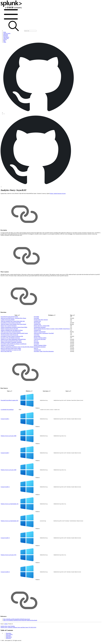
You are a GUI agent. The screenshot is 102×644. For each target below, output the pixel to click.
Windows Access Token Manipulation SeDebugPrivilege (13, 350)
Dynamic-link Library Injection (41, 330)
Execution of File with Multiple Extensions (10, 349)
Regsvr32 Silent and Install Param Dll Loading (11, 352)
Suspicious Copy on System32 (7, 356)
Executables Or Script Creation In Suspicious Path (12, 347)
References (8, 198)
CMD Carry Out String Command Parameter (11, 342)
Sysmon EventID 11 (5, 498)
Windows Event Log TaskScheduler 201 (10, 515)
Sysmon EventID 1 (5, 430)
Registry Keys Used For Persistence (9, 336)
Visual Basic (37, 346)
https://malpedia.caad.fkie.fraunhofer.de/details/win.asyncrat (17, 630)
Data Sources (9, 196)
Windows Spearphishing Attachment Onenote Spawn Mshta (14, 338)
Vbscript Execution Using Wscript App (9, 346)
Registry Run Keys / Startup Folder (42, 336)
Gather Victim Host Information (47, 362)
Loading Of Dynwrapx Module (8, 330)
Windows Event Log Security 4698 (8, 481)
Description (9, 193)
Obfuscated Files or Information (41, 344)
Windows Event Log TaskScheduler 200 (10, 532)
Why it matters (9, 194)
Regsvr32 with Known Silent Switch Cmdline (11, 359)
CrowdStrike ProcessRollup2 (7, 420)
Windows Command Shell (40, 342)
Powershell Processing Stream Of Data (9, 327)
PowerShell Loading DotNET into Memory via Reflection (14, 355)
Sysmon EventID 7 (5, 464)
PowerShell (36, 327)
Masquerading (37, 333)
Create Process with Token (40, 350)
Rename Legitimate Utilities (40, 349)
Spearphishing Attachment (40, 338)
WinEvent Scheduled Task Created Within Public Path (13, 332)
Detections (8, 195)
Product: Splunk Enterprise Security (58, 204)
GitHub (6, 635)
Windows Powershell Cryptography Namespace (11, 353)
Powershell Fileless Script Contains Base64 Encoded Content (14, 344)
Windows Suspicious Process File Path (9, 339)
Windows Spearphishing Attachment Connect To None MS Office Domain (17, 358)
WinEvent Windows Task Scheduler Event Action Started (13, 335)
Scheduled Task (37, 332)
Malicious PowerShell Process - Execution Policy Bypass (13, 329)
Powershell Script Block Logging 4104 (9, 411)
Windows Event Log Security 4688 (8, 447)
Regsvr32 (36, 352)
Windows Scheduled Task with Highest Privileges (12, 341)
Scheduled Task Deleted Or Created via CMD (11, 361)
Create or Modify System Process (62, 339)
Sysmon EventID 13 (5, 549)
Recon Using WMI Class (6, 362)
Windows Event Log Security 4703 (8, 566)
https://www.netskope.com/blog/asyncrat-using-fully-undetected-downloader (20, 631)
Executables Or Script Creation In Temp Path (11, 333)
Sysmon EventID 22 (5, 583)
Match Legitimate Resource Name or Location (44, 339)
